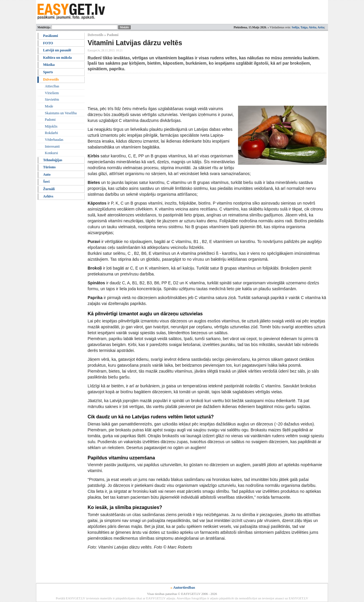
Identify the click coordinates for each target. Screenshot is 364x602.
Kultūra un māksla (57, 58)
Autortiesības (184, 587)
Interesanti (52, 146)
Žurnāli (49, 189)
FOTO (48, 43)
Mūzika (49, 65)
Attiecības (52, 86)
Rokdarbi (51, 133)
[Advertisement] (195, 89)
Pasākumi (51, 36)
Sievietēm (52, 99)
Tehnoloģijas (53, 160)
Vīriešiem (52, 93)
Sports (48, 72)
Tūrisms (49, 167)
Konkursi (51, 153)
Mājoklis (51, 126)
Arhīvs (48, 196)
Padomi (50, 120)
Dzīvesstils (51, 79)
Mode (49, 106)
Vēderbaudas (54, 140)
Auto (47, 174)
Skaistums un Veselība (61, 113)
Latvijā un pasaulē (57, 50)
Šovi (46, 182)
